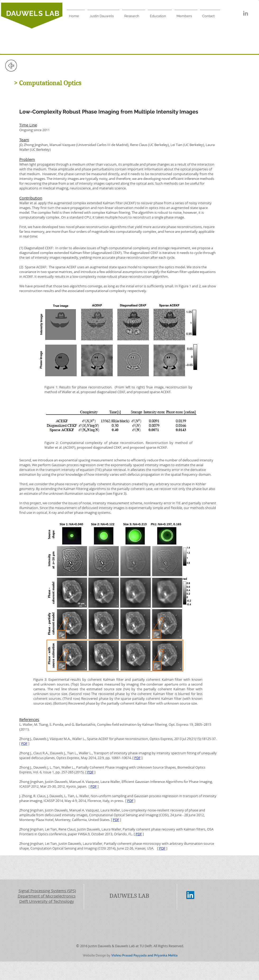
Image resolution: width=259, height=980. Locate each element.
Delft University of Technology (47, 901)
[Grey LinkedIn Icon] (246, 13)
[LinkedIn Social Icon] (190, 895)
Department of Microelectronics (47, 896)
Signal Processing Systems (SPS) (47, 891)
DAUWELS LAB (33, 13)
